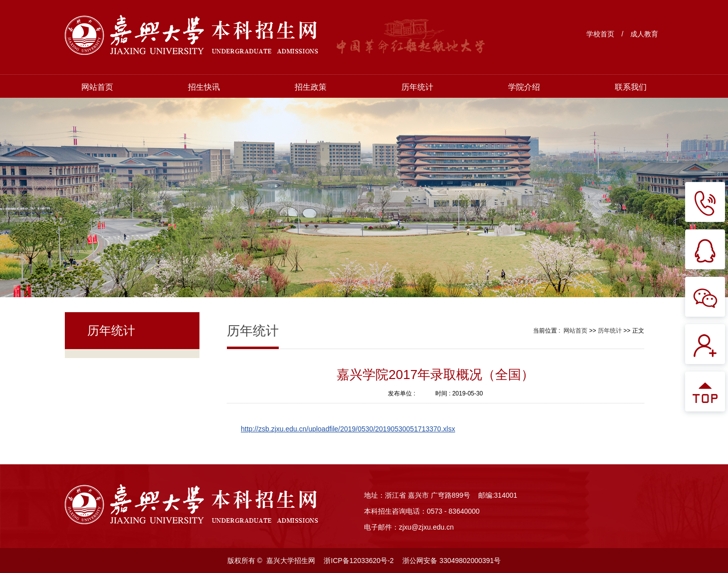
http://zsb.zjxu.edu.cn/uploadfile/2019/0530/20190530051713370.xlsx (348, 429)
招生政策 (311, 87)
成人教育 (644, 34)
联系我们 (631, 87)
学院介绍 (524, 87)
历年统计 (417, 87)
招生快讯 (204, 87)
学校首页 (600, 34)
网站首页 (97, 87)
